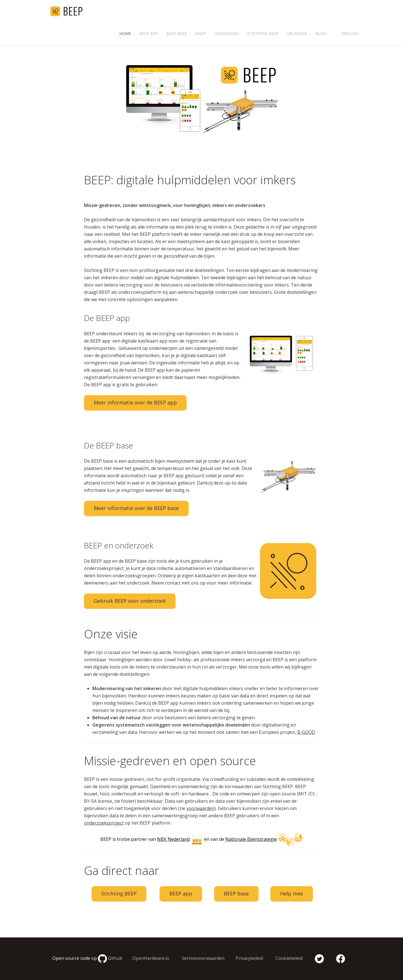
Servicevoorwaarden (203, 958)
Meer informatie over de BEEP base (136, 508)
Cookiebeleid (289, 958)
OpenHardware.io (151, 958)
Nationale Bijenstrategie (251, 839)
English (350, 33)
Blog (321, 33)
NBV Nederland (173, 839)
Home (125, 33)
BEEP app (149, 33)
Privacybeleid (249, 958)
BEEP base (177, 33)
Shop (201, 33)
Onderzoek (227, 33)
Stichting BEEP (263, 33)
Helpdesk (297, 33)
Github (115, 958)
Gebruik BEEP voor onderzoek (130, 601)
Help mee (292, 893)
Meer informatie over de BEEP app (135, 402)
